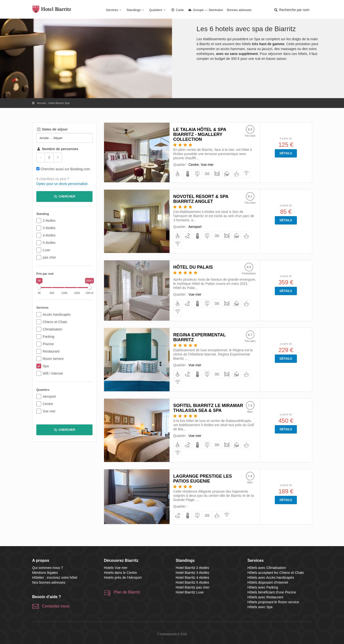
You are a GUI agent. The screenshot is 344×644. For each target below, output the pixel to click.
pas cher (49, 257)
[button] (291, 10)
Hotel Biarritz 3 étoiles (192, 573)
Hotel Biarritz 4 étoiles (192, 578)
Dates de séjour (52, 129)
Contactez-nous (56, 606)
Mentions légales (45, 573)
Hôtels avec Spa (260, 607)
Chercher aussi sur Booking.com (65, 169)
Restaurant (51, 351)
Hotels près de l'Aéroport (123, 578)
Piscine (48, 344)
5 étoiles (49, 243)
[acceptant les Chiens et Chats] (188, 236)
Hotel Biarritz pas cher (193, 587)
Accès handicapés (57, 315)
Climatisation (53, 329)
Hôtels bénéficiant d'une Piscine (272, 592)
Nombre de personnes (57, 149)
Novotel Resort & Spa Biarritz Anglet (201, 199)
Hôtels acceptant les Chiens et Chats (276, 573)
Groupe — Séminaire (205, 10)
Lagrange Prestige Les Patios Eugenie (203, 479)
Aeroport (49, 396)
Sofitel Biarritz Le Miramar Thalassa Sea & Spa (208, 408)
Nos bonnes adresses (49, 582)
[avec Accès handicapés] (178, 174)
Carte (177, 10)
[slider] (39, 288)
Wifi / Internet (53, 373)
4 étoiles (49, 235)
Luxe (46, 250)
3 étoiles (49, 228)
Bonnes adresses (239, 10)
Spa (46, 366)
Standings (136, 10)
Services (114, 10)
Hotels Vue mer (116, 568)
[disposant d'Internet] (246, 174)
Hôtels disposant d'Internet (268, 582)
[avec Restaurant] (217, 174)
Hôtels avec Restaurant (265, 597)
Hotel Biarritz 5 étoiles (192, 582)
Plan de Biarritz (127, 592)
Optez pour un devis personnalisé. (62, 184)
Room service (53, 359)
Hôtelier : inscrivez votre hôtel (55, 578)
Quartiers (158, 10)
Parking (48, 337)
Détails (286, 153)
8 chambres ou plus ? (53, 179)
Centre (48, 404)
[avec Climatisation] (188, 174)
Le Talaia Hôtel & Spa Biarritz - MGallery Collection (200, 134)
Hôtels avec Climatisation (267, 568)
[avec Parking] (197, 174)
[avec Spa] (237, 174)
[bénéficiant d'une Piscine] (207, 174)
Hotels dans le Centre (121, 573)
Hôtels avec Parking (263, 587)
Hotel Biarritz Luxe (190, 592)
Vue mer (49, 411)
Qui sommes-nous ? (47, 568)
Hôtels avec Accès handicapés (271, 578)
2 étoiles (49, 221)
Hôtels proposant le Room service (273, 602)
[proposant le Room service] (227, 174)
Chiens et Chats (55, 322)
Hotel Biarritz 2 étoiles (192, 568)
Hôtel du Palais (193, 267)
